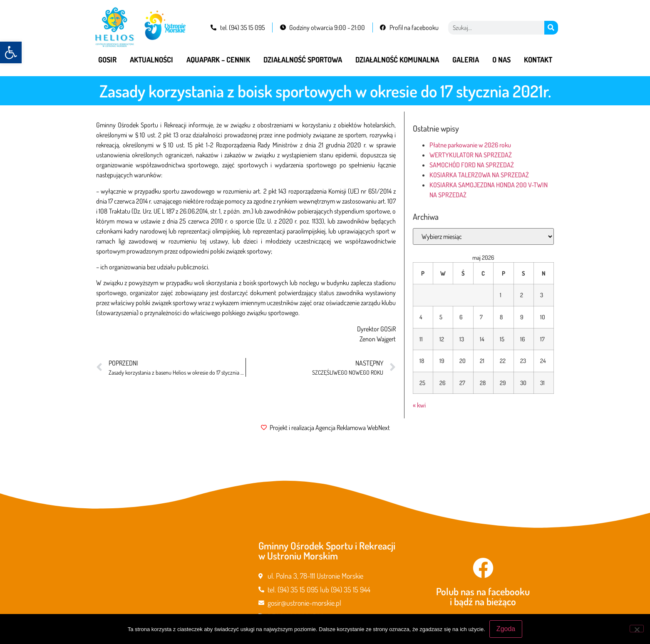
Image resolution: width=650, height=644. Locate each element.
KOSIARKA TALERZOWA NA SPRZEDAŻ (479, 175)
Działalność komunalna (397, 60)
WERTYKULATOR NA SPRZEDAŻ (471, 155)
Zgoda (506, 629)
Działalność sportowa (303, 60)
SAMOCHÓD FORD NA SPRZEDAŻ (472, 165)
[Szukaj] (551, 28)
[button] (11, 52)
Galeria (466, 60)
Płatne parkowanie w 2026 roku (470, 145)
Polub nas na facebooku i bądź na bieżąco (483, 596)
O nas (501, 60)
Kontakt (538, 60)
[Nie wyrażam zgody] (637, 629)
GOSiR (107, 60)
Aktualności (151, 60)
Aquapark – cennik (218, 60)
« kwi (419, 405)
